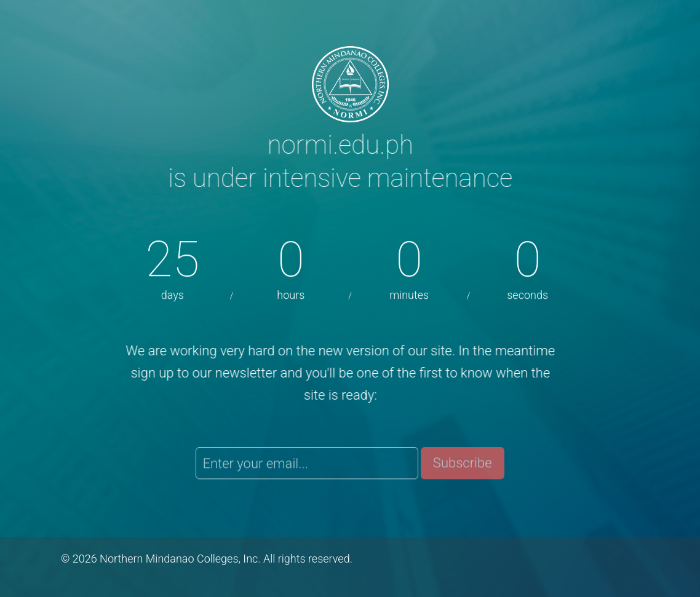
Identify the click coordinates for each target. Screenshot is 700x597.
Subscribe (463, 465)
